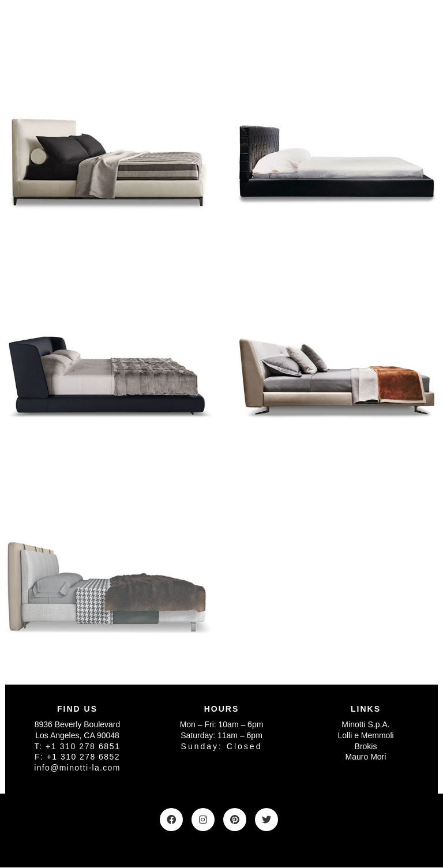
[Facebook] (171, 820)
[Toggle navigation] (423, 28)
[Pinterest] (235, 820)
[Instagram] (203, 820)
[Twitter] (266, 820)
